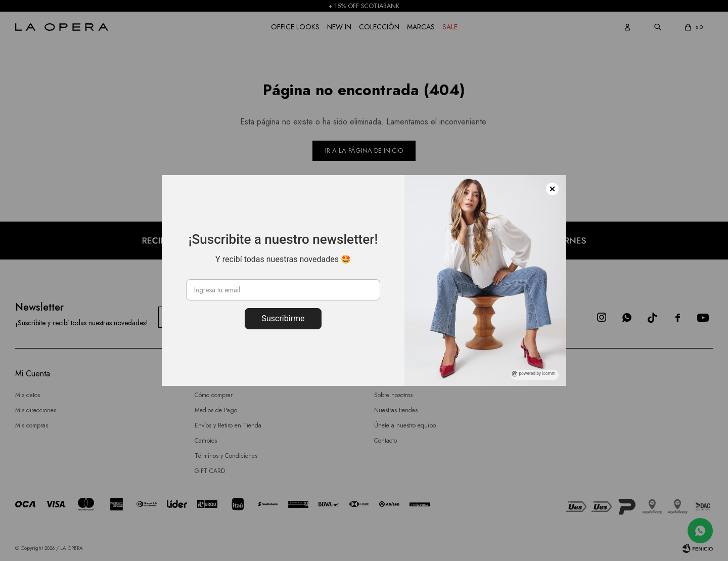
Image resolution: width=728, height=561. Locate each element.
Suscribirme (283, 318)
